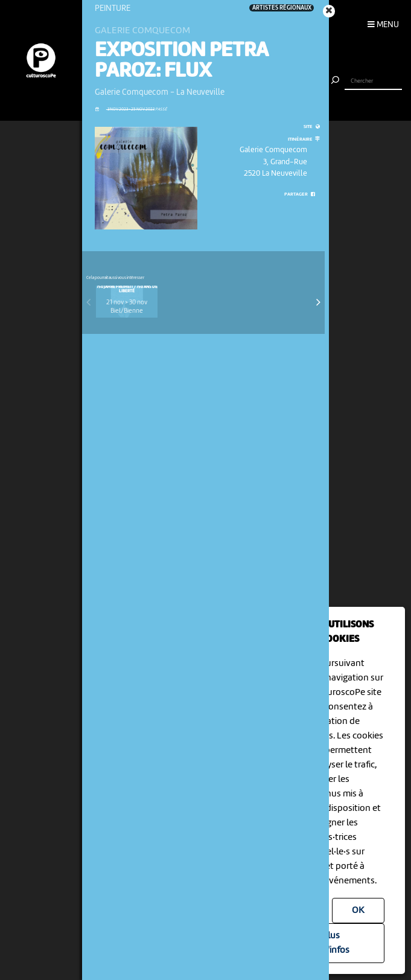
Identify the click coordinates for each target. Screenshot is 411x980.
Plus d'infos (336, 943)
